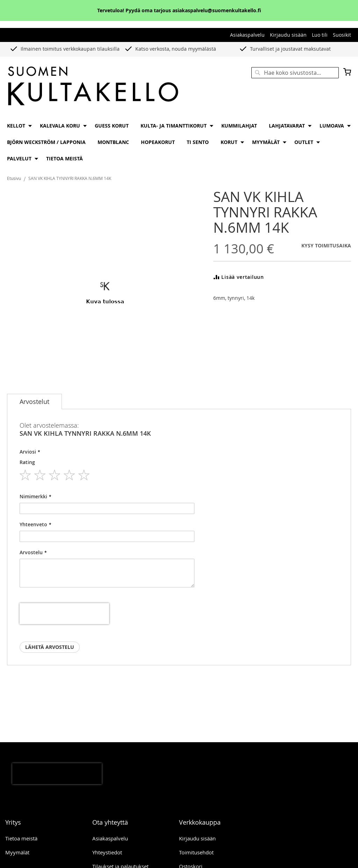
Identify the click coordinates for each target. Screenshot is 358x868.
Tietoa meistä (21, 838)
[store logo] (93, 86)
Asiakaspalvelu (247, 35)
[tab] (34, 402)
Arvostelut (34, 402)
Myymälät (17, 852)
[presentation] (64, 614)
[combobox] (295, 73)
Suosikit (342, 35)
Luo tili (320, 35)
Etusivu (14, 178)
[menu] (179, 142)
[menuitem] (17, 126)
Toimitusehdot (196, 852)
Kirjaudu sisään (288, 35)
